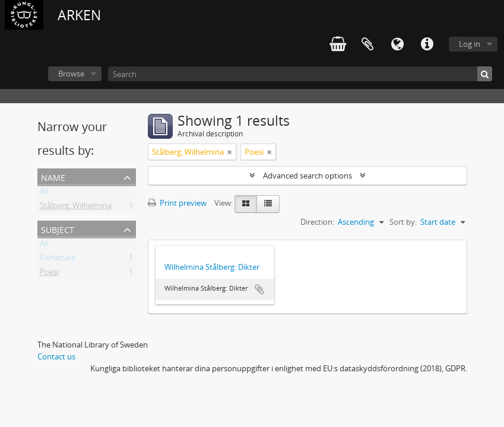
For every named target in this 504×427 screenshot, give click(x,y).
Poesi (49, 274)
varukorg (338, 44)
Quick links (427, 44)
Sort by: (403, 222)
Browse (71, 74)
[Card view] (246, 204)
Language (397, 44)
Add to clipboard (259, 289)
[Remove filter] (230, 152)
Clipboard (367, 44)
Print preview (177, 203)
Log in (470, 44)
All (44, 193)
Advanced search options (308, 176)
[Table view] (268, 204)
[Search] (300, 74)
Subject (58, 229)
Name (53, 176)
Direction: (317, 222)
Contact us (56, 356)
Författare (58, 260)
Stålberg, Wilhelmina (76, 208)
